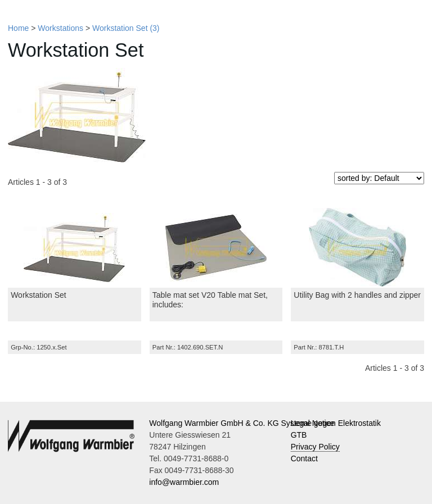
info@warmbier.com (184, 482)
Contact (304, 458)
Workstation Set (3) (126, 28)
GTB (299, 435)
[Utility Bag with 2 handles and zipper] (357, 247)
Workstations (60, 28)
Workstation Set (39, 295)
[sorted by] (379, 178)
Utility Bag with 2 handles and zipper (357, 295)
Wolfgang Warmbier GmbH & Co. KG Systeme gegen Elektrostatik (265, 423)
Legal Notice (313, 423)
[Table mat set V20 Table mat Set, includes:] (216, 247)
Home (18, 28)
